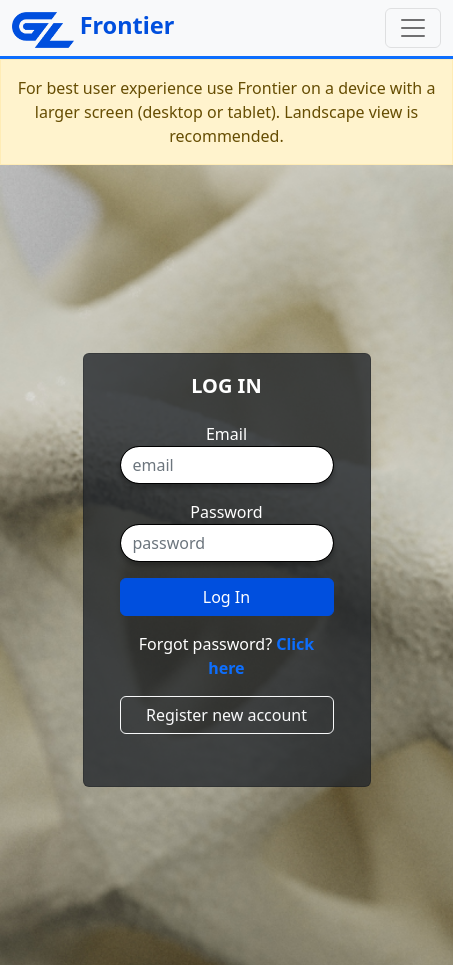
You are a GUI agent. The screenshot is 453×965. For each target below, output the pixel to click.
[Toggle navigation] (413, 28)
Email (226, 434)
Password (226, 512)
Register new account (226, 715)
